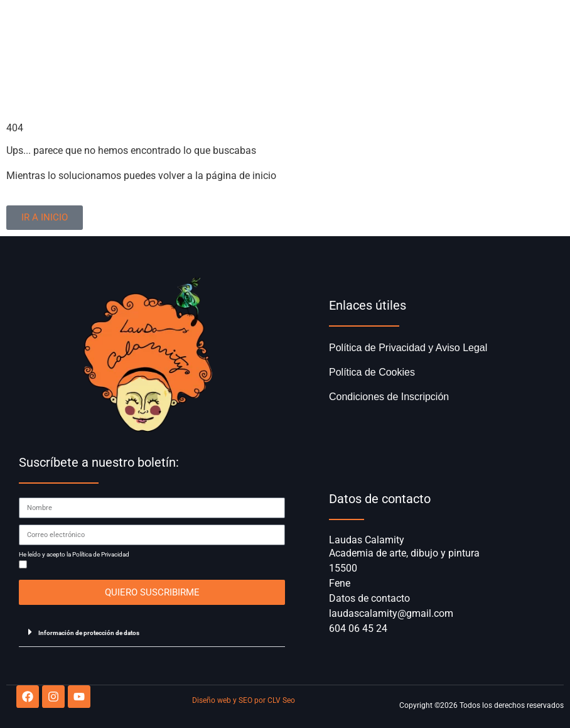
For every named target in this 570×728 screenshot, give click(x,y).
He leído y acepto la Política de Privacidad (74, 555)
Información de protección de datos (89, 633)
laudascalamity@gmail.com (391, 613)
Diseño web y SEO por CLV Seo (244, 700)
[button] (152, 632)
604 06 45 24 (358, 628)
